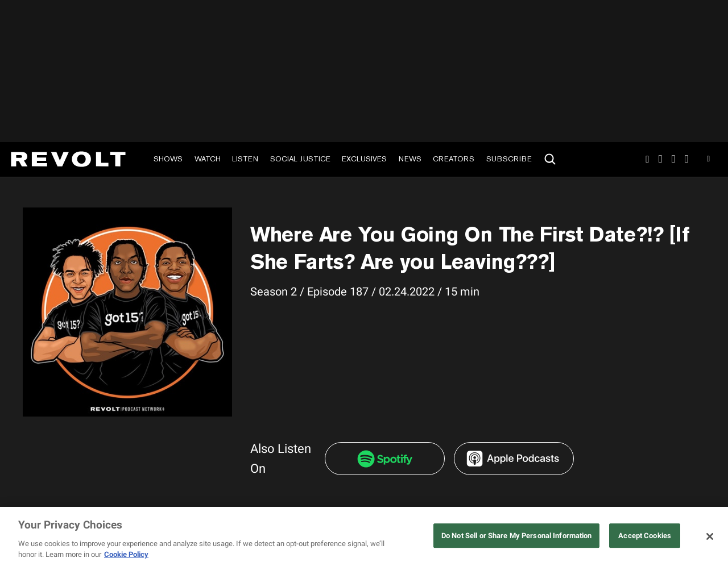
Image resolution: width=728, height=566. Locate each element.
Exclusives (364, 159)
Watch (208, 159)
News (410, 159)
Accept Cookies (645, 536)
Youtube (708, 160)
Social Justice (300, 159)
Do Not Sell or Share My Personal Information (517, 536)
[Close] (710, 536)
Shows (168, 159)
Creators (454, 159)
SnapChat (674, 159)
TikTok (661, 159)
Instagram (647, 159)
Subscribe (509, 159)
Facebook (687, 159)
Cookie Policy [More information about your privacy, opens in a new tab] (126, 554)
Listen (245, 159)
